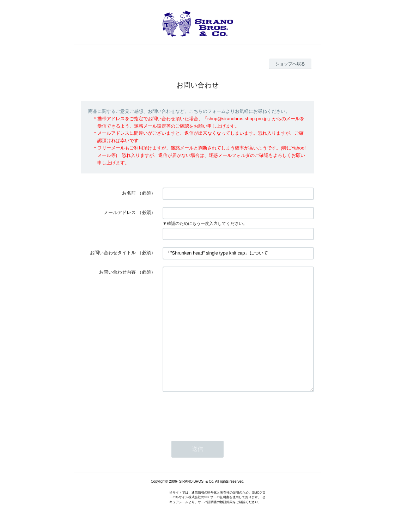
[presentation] (216, 413)
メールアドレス (120, 212)
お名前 (129, 193)
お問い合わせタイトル (113, 253)
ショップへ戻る (290, 64)
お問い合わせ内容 (117, 272)
